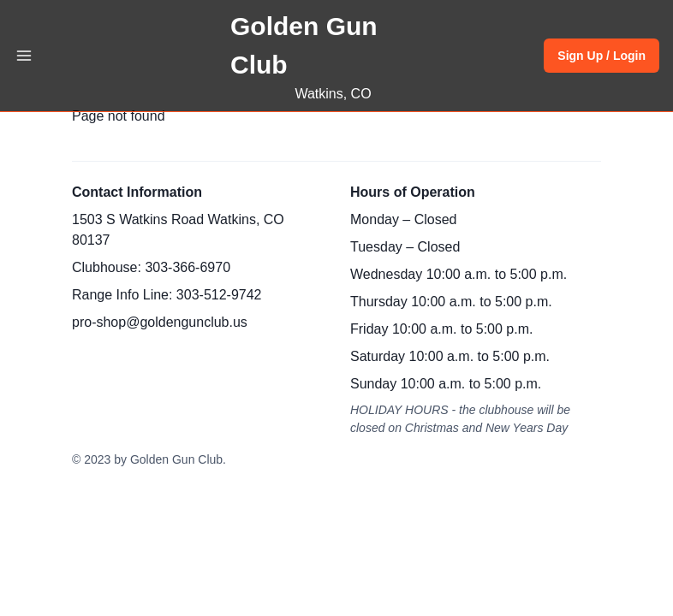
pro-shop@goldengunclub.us (160, 322)
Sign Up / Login (602, 56)
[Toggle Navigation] (24, 56)
